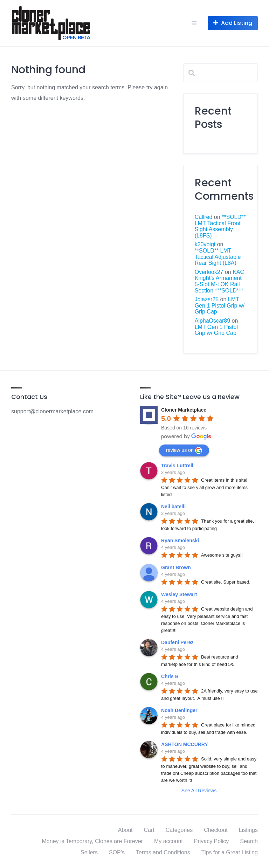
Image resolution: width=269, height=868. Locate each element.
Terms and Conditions (163, 852)
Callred (204, 217)
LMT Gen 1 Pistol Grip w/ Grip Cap (220, 305)
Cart (149, 830)
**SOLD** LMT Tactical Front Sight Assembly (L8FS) (220, 226)
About (125, 830)
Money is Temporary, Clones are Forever (92, 841)
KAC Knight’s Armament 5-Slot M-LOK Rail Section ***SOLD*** (219, 281)
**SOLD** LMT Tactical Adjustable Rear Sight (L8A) (218, 257)
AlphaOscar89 (212, 321)
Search (249, 841)
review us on (184, 450)
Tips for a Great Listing (230, 852)
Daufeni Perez (177, 642)
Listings (248, 830)
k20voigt (205, 244)
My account (168, 841)
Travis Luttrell (177, 466)
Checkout (216, 830)
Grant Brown (176, 567)
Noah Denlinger (179, 710)
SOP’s (117, 852)
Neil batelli (173, 507)
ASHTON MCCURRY (185, 744)
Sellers (89, 852)
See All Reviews (199, 791)
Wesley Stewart (179, 594)
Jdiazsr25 (207, 299)
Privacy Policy (212, 841)
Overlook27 (209, 272)
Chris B (170, 676)
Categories (179, 830)
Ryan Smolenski (180, 540)
